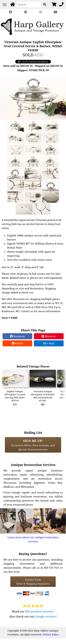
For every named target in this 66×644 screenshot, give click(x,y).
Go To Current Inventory (33, 62)
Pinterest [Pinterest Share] (49, 336)
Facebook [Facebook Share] (17, 336)
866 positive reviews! (40, 611)
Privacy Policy (51, 634)
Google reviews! (46, 616)
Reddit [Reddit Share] (17, 343)
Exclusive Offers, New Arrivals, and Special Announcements (33, 445)
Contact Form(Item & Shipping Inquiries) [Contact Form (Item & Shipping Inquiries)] (33, 582)
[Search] (29, 4)
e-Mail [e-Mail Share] (49, 343)
